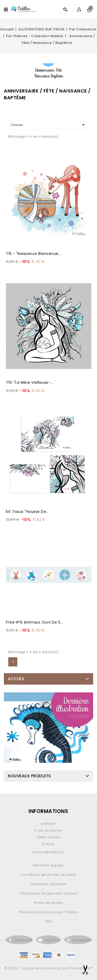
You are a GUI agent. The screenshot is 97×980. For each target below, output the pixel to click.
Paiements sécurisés (49, 884)
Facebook (24, 940)
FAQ (49, 921)
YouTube (53, 940)
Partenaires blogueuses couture (48, 893)
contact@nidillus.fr (48, 852)
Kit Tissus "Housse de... (27, 512)
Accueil (16, 679)
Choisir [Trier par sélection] (48, 125)
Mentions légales (48, 865)
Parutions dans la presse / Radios (49, 912)
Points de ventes (48, 903)
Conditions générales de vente (49, 875)
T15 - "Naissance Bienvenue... (34, 254)
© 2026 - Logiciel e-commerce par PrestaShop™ (49, 968)
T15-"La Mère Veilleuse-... (30, 382)
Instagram (82, 940)
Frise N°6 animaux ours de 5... (35, 622)
